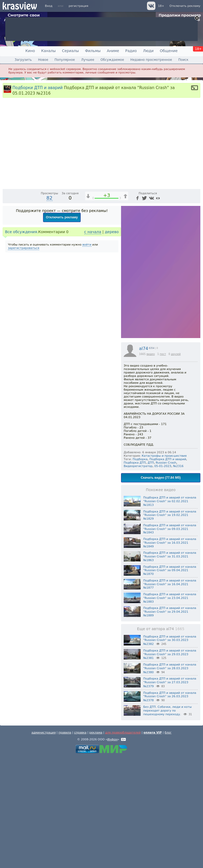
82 (50, 309)
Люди (148, 51)
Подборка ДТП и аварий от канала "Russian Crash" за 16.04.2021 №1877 (170, 695)
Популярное (65, 60)
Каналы (49, 51)
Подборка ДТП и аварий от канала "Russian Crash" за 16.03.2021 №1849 (170, 654)
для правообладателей (123, 843)
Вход (49, 6)
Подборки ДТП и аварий (38, 88)
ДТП (151, 573)
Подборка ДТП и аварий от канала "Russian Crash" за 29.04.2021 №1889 (170, 722)
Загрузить (23, 60)
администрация (44, 843)
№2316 (178, 577)
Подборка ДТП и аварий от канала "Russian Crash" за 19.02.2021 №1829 (170, 626)
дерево (112, 343)
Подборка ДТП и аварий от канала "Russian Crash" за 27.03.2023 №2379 (170, 793)
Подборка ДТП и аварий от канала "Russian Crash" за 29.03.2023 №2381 (170, 765)
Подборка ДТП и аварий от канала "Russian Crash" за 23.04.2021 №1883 (170, 709)
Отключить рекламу (185, 6)
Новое (43, 60)
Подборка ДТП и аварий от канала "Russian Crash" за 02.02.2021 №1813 (170, 612)
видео (151, 465)
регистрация (79, 6)
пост (163, 465)
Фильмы (93, 51)
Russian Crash (166, 573)
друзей (176, 465)
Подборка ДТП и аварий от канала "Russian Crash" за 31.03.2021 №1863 (170, 667)
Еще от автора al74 (161, 740)
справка (80, 843)
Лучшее (88, 60)
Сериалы (70, 51)
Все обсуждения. (22, 343)
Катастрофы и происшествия (164, 567)
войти (87, 355)
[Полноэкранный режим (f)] (196, 295)
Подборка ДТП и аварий (168, 570)
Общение (169, 51)
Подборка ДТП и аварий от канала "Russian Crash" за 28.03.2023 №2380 (170, 779)
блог (168, 843)
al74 (144, 459)
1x (162, 295)
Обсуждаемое (112, 60)
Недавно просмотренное (151, 60)
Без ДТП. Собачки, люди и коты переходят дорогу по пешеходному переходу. (167, 821)
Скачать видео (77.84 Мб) (161, 588)
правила (65, 843)
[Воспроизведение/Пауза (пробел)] (7, 295)
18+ (161, 6)
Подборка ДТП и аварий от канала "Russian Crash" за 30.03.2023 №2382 (170, 751)
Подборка (140, 570)
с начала (93, 343)
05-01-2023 (163, 577)
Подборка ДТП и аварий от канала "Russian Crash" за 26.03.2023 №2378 (170, 807)
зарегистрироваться (24, 359)
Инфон (112, 850)
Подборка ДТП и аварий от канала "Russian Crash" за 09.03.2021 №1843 (170, 640)
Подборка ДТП (135, 573)
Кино (30, 51)
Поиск (183, 60)
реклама (96, 843)
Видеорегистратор (138, 577)
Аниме (113, 51)
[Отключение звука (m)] (171, 295)
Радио (131, 51)
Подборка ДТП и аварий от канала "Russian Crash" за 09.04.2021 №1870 (170, 681)
